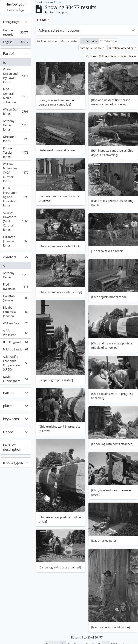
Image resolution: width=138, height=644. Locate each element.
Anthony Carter (16, 275)
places (8, 406)
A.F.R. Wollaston (16, 333)
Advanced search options (59, 30)
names (9, 393)
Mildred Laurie (16, 350)
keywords (11, 419)
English (16, 43)
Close (58, 2)
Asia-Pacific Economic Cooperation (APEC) (16, 363)
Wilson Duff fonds (16, 112)
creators (10, 257)
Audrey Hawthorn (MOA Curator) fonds (16, 221)
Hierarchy (69, 41)
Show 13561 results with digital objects (111, 56)
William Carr (16, 324)
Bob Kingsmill (16, 343)
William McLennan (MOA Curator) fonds (16, 173)
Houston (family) (16, 298)
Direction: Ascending (122, 48)
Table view (109, 41)
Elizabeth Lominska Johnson (16, 312)
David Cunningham (16, 379)
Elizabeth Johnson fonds (16, 241)
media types (13, 462)
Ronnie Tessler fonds (16, 153)
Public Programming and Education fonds (16, 197)
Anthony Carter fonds (16, 125)
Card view (90, 41)
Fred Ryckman (16, 287)
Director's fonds (16, 139)
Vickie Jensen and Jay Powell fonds (16, 76)
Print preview (47, 41)
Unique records (16, 32)
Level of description (12, 447)
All (5, 62)
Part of (8, 53)
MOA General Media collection (16, 96)
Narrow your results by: (16, 7)
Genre (8, 432)
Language (11, 22)
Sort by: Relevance (91, 48)
